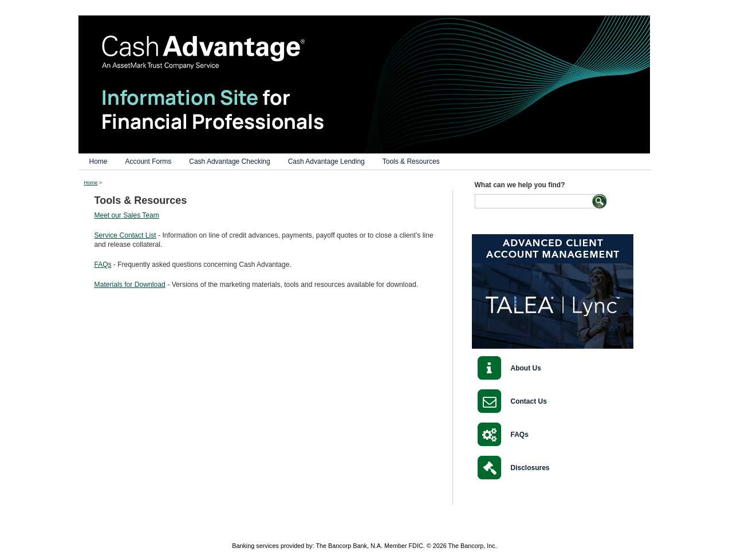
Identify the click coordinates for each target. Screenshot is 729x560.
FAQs (103, 265)
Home (98, 161)
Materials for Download (130, 285)
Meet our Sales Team (127, 215)
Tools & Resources (411, 161)
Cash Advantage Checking (229, 161)
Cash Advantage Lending (326, 161)
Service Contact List (125, 235)
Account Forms (149, 161)
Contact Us (529, 401)
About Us (526, 368)
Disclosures (530, 468)
